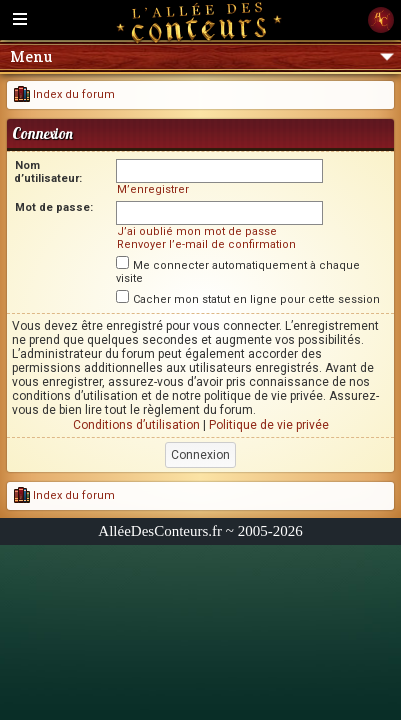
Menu (202, 56)
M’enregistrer (153, 189)
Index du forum (64, 94)
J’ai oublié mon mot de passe (197, 231)
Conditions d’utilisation (136, 425)
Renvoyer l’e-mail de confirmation (206, 244)
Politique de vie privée (269, 425)
